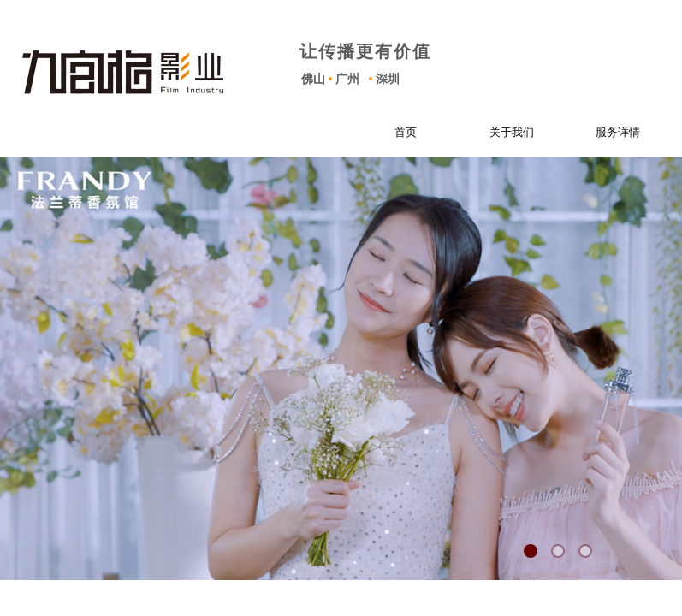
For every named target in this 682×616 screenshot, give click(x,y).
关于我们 (501, 132)
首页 (394, 132)
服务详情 (607, 132)
